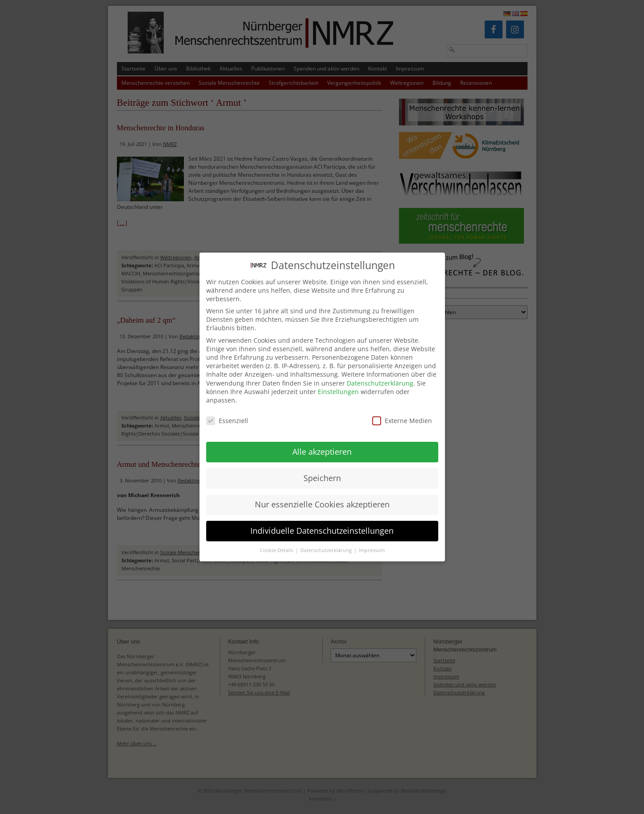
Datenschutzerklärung (380, 376)
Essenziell (227, 413)
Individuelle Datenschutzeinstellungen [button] (322, 523)
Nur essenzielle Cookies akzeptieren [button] (322, 497)
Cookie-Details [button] (277, 543)
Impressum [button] (372, 543)
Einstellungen (338, 384)
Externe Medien (402, 413)
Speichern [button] (322, 470)
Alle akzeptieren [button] (322, 444)
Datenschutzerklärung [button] (327, 543)
